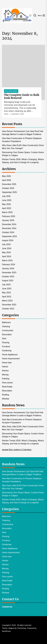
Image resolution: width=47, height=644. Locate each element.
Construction (8, 330)
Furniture (6, 347)
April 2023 (7, 297)
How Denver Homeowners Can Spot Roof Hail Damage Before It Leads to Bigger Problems (23, 133)
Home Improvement (11, 359)
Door (4, 338)
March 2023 (7, 301)
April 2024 (7, 256)
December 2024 (9, 224)
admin (6, 114)
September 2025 (9, 192)
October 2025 (8, 188)
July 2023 (6, 285)
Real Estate (7, 387)
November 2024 (9, 228)
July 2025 (6, 196)
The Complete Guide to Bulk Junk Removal (22, 96)
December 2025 (9, 184)
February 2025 (9, 216)
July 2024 (6, 244)
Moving (5, 375)
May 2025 (6, 204)
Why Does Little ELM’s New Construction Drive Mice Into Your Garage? (23, 147)
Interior (5, 367)
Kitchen (5, 371)
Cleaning (6, 326)
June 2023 (7, 289)
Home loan (7, 363)
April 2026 (7, 180)
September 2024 (9, 236)
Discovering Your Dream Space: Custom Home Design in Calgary (23, 154)
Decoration (7, 334)
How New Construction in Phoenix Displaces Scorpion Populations (22, 140)
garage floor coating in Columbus (17, 450)
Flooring (6, 343)
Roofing (5, 395)
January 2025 (8, 220)
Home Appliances (10, 355)
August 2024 (8, 240)
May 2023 (6, 293)
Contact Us (7, 606)
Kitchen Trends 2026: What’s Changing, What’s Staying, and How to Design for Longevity (23, 161)
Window (6, 399)
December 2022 (9, 305)
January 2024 (8, 269)
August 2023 (8, 281)
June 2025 (7, 200)
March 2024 (7, 260)
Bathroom (6, 322)
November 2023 (9, 273)
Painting (6, 379)
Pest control (7, 383)
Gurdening (7, 351)
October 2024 (8, 232)
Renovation (7, 391)
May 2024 (6, 252)
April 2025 (7, 208)
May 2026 (6, 176)
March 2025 (7, 212)
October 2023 (8, 277)
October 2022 (8, 309)
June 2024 (7, 248)
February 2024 (9, 264)
